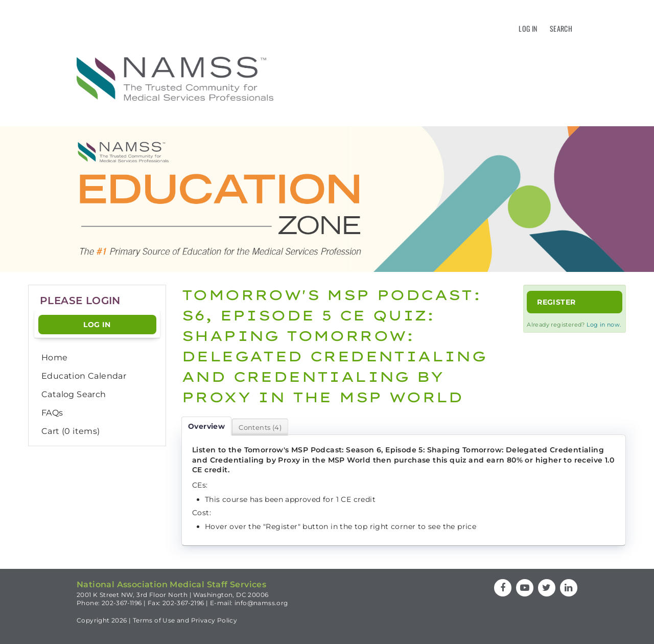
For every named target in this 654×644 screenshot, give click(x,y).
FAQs (52, 413)
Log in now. (604, 325)
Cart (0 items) (71, 431)
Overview (206, 426)
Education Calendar (84, 376)
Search (561, 28)
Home (55, 358)
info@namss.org (261, 603)
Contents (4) (260, 427)
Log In (528, 28)
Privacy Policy (214, 620)
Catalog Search (74, 394)
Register (556, 302)
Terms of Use (154, 620)
